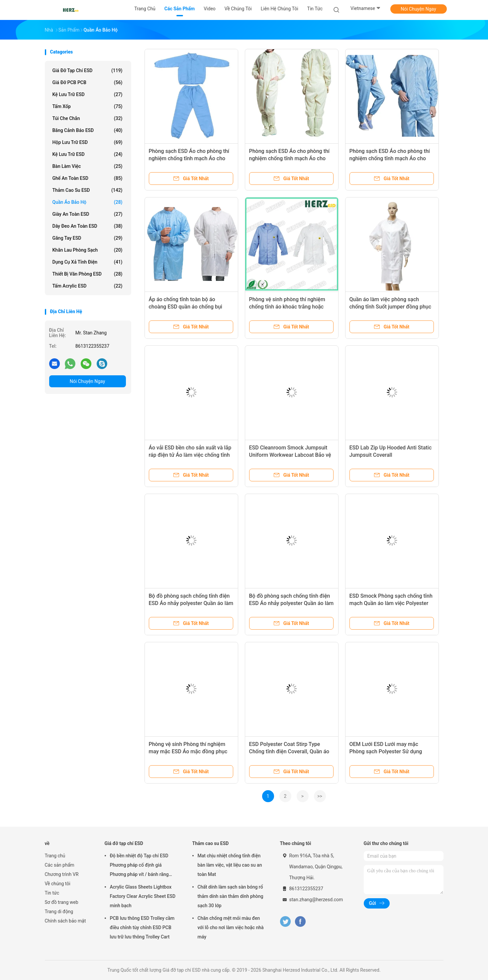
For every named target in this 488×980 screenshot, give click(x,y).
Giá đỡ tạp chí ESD (88, 70)
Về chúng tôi (58, 884)
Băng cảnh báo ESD (88, 130)
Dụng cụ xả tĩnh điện (88, 262)
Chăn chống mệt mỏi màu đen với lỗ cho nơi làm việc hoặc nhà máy (231, 927)
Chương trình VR (62, 874)
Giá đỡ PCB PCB (88, 82)
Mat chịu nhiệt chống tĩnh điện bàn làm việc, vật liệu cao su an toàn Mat (230, 865)
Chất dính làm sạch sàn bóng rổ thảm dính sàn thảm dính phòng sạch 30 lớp (231, 896)
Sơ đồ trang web (62, 902)
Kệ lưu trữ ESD (88, 94)
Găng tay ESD (88, 238)
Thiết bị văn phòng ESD (88, 274)
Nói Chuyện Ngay (418, 9)
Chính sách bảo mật (65, 921)
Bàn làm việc (88, 166)
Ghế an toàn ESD (88, 178)
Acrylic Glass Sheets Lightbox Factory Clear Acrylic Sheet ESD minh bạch (143, 896)
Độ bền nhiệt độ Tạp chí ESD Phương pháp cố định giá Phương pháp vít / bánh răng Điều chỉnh (139, 866)
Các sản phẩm (60, 865)
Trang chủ (55, 856)
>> (320, 796)
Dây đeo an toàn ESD (88, 226)
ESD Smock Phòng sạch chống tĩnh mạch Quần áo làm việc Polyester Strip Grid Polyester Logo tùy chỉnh (391, 603)
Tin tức (52, 893)
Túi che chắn (88, 118)
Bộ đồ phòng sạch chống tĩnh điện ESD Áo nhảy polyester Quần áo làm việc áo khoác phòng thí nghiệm (191, 603)
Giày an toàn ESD (88, 214)
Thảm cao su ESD (88, 190)
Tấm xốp (88, 106)
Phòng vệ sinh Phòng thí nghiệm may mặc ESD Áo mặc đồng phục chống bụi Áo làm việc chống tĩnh (188, 751)
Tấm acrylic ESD (88, 286)
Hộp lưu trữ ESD (88, 142)
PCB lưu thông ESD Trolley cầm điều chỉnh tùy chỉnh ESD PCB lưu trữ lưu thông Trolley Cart (142, 927)
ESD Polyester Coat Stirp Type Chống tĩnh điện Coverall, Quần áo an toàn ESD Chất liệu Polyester (289, 751)
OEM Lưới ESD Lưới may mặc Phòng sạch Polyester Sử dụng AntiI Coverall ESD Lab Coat (386, 751)
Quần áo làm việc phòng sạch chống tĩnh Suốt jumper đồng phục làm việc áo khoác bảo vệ (390, 307)
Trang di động (59, 912)
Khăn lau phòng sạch (88, 250)
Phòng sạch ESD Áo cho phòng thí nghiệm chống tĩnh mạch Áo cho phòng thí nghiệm (189, 158)
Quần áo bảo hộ (88, 202)
